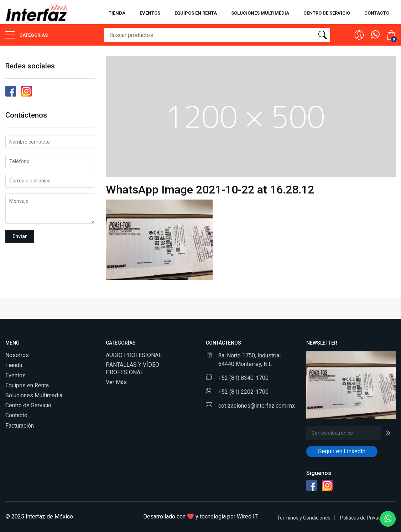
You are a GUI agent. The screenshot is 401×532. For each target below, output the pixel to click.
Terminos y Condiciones (304, 518)
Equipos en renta (196, 13)
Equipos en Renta (27, 385)
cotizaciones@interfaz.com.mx (257, 406)
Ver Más (116, 382)
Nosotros (17, 355)
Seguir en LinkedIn (342, 451)
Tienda (117, 13)
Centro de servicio (327, 13)
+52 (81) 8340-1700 (243, 378)
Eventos (150, 13)
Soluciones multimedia (260, 13)
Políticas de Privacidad (365, 518)
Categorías (27, 35)
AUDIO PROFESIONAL (134, 355)
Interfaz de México (49, 516)
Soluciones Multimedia (34, 395)
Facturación (20, 426)
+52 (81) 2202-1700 (243, 392)
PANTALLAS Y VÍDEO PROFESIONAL (132, 368)
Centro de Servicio (28, 405)
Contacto (377, 13)
